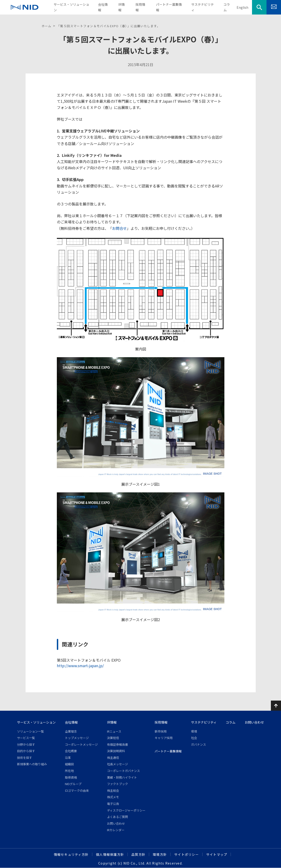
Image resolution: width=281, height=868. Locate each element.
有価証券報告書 (117, 744)
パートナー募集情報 (168, 751)
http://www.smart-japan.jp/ (80, 666)
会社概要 (71, 751)
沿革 (68, 758)
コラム (231, 722)
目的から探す (26, 751)
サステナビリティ (204, 722)
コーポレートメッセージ (81, 744)
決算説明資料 (116, 751)
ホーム (47, 26)
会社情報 (71, 722)
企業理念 (71, 731)
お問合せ (119, 228)
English (242, 7)
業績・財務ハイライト (122, 777)
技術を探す (25, 758)
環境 (194, 731)
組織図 (69, 764)
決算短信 (113, 738)
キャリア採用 (164, 738)
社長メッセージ (117, 764)
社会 (194, 738)
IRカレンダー (116, 830)
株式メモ (113, 797)
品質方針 (138, 854)
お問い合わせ (116, 823)
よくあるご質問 (117, 817)
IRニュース (114, 731)
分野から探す (26, 744)
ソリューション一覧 (30, 731)
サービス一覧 (26, 738)
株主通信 (113, 758)
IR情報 (112, 722)
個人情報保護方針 (110, 854)
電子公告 (113, 804)
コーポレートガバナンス (123, 771)
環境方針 (160, 854)
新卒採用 (161, 731)
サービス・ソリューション (36, 722)
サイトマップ (217, 854)
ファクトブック (117, 784)
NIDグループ (73, 784)
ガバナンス (198, 744)
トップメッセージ (77, 738)
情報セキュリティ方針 (71, 854)
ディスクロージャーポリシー (126, 810)
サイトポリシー (187, 854)
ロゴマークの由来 (77, 791)
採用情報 (161, 722)
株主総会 (113, 791)
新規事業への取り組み (32, 764)
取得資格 (71, 777)
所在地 (69, 771)
